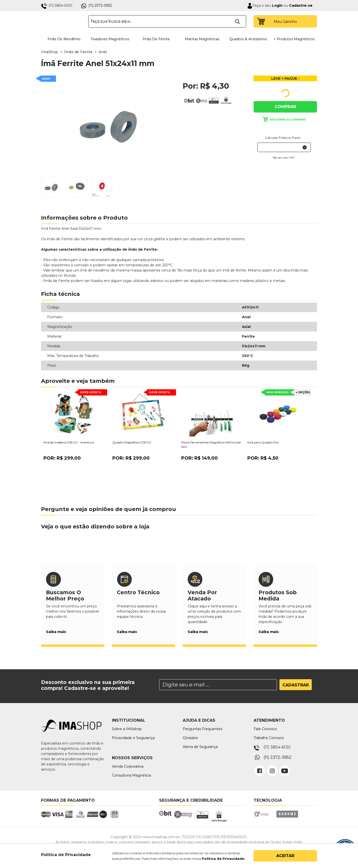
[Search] (218, 685)
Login (277, 5)
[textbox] (167, 21)
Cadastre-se (301, 5)
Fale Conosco (265, 729)
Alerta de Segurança (200, 747)
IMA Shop (61, 21)
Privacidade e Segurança (133, 738)
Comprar (285, 107)
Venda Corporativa (128, 766)
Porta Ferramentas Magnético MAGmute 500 (211, 445)
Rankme (287, 819)
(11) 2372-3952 (100, 5)
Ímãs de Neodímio (64, 39)
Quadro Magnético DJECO (132, 442)
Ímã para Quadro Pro (263, 442)
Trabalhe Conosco (269, 738)
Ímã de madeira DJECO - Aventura (69, 442)
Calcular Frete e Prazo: (283, 138)
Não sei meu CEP (284, 158)
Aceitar (285, 856)
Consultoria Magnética (131, 775)
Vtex (263, 819)
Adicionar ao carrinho (288, 120)
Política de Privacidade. (224, 859)
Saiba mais (56, 632)
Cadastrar (296, 685)
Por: (62, 458)
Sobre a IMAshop (127, 729)
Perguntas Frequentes (202, 729)
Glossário (190, 738)
